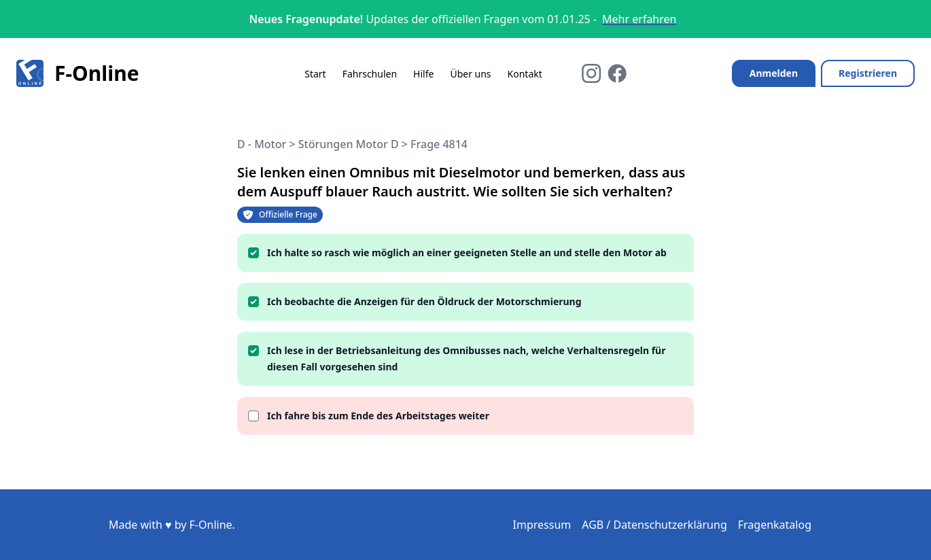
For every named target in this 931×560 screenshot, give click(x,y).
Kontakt (525, 74)
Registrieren (868, 73)
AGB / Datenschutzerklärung (654, 525)
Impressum (542, 525)
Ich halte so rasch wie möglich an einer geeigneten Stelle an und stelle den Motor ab (467, 252)
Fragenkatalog (775, 525)
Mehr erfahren (639, 19)
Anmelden (774, 73)
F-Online (78, 73)
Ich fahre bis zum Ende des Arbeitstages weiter (378, 416)
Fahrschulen (370, 74)
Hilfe (423, 74)
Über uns (470, 74)
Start (315, 74)
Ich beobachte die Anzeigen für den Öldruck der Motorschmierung (424, 301)
